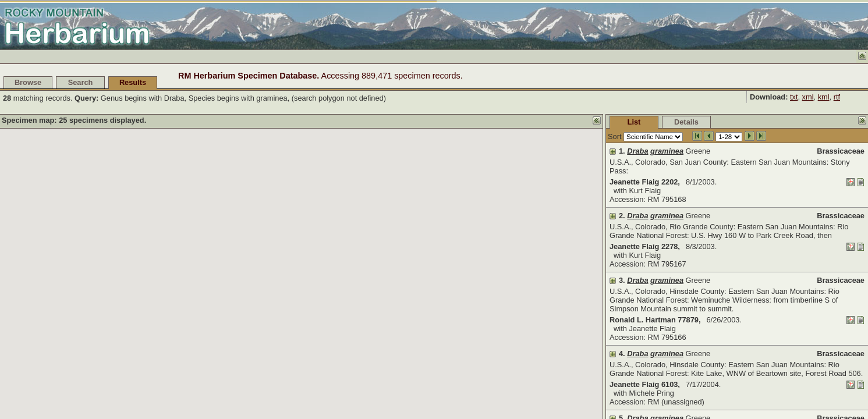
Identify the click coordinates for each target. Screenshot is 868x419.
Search (81, 82)
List (634, 122)
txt (794, 97)
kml (824, 97)
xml (808, 97)
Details (686, 122)
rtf (837, 97)
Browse (28, 82)
